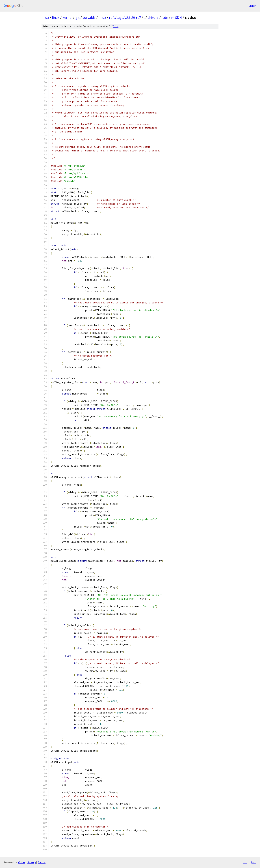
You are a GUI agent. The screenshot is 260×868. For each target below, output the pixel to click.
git (77, 18)
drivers (153, 18)
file (116, 26)
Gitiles (22, 862)
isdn (165, 18)
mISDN (176, 18)
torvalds (89, 18)
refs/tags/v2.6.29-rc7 (125, 18)
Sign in (253, 6)
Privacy (32, 862)
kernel (67, 18)
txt (245, 862)
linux (45, 18)
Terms (42, 862)
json (253, 862)
